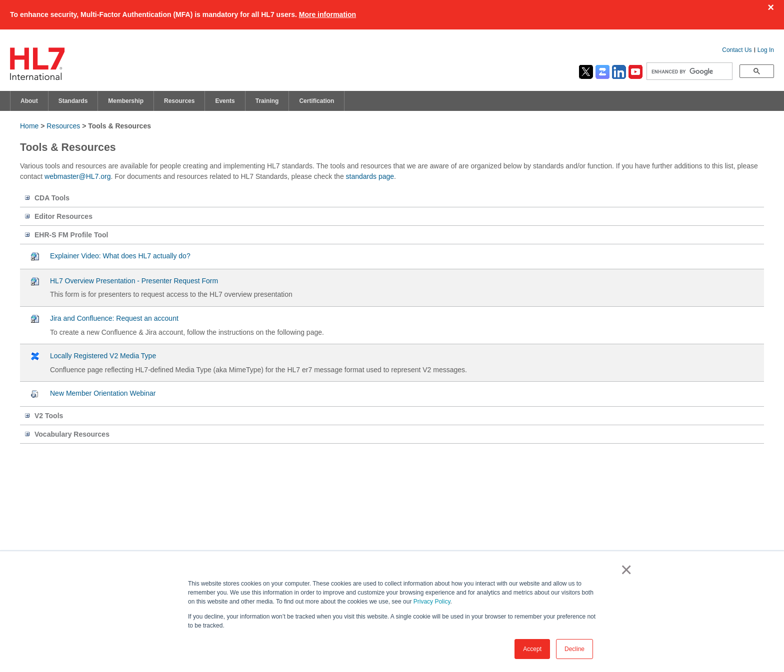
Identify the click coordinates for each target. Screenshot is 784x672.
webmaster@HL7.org (78, 176)
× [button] (624, 570)
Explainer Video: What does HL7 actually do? (120, 256)
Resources (179, 101)
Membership (126, 101)
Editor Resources (63, 216)
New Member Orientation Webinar (103, 393)
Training (267, 101)
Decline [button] (574, 649)
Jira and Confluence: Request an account (114, 318)
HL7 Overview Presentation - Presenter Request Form (134, 281)
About (29, 101)
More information (327, 14)
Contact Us (737, 50)
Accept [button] (532, 649)
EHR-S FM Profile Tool (71, 235)
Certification (316, 101)
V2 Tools (49, 416)
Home (29, 126)
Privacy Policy (432, 602)
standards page (370, 176)
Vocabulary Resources (72, 434)
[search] (688, 71)
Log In (766, 50)
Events (225, 101)
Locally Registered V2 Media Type (103, 356)
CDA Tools (52, 198)
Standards (73, 101)
